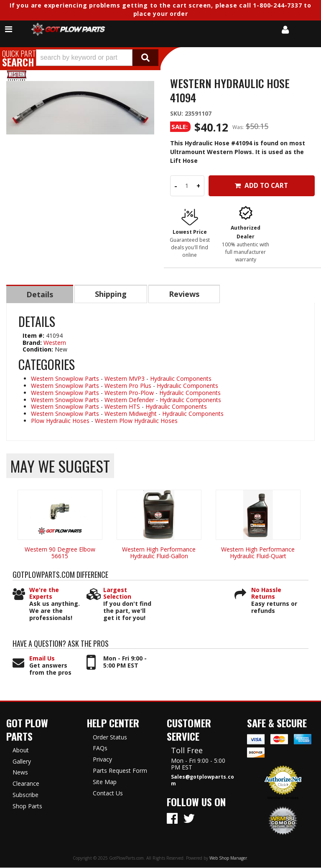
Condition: (38, 350)
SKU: (177, 113)
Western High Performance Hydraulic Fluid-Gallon (159, 553)
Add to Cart (261, 186)
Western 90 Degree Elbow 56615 (60, 553)
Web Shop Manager (228, 858)
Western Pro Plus (128, 386)
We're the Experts (44, 594)
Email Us (42, 659)
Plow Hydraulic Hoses (60, 421)
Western (55, 343)
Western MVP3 (125, 379)
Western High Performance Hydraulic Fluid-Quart (258, 553)
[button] (97, 58)
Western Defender (129, 400)
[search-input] (84, 58)
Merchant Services (283, 798)
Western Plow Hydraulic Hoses (136, 421)
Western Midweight (131, 414)
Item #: (34, 336)
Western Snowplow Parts (65, 379)
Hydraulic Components (181, 379)
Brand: (32, 343)
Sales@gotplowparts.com (203, 781)
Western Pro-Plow (129, 393)
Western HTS (122, 407)
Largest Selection (117, 594)
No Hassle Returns (266, 594)
